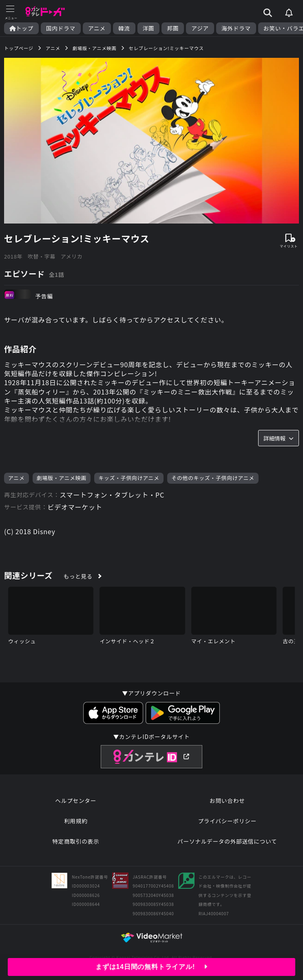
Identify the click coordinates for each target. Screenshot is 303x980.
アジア (200, 28)
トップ (21, 28)
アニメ (97, 28)
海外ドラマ (236, 28)
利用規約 (76, 821)
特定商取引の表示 (76, 841)
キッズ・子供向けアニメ (129, 478)
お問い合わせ (227, 800)
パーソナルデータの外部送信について (227, 841)
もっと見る (78, 576)
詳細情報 (279, 438)
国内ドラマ (61, 28)
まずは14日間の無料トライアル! (151, 967)
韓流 (124, 28)
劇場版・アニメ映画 (62, 478)
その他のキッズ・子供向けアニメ (213, 478)
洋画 (149, 28)
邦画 (173, 28)
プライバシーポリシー (227, 821)
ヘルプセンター (76, 800)
